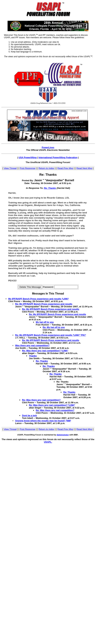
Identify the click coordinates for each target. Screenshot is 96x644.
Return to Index (46, 168)
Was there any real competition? (32, 345)
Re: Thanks (50, 188)
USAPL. (48, 442)
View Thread (10, 168)
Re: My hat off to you (54, 327)
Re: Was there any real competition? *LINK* (45, 351)
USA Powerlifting (28, 157)
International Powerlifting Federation (58, 157)
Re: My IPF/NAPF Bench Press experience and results (44, 304)
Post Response (28, 168)
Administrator (63, 435)
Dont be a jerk (29, 415)
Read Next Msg (84, 168)
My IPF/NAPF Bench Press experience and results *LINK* (39, 299)
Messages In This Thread (48, 294)
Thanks (33, 356)
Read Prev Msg (65, 168)
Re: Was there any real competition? (41, 400)
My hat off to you (45, 322)
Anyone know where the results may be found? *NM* (43, 421)
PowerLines (48, 147)
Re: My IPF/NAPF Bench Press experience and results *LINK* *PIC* (51, 335)
